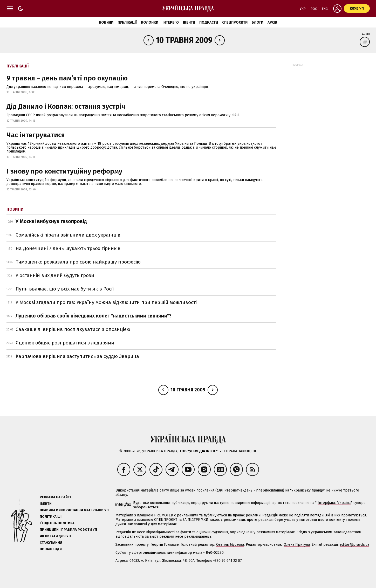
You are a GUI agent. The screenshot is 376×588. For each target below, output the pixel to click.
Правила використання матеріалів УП (74, 510)
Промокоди (51, 549)
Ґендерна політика (57, 523)
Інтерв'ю (171, 22)
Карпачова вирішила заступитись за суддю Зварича (77, 356)
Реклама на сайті (55, 497)
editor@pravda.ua (354, 545)
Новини (106, 22)
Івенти (189, 22)
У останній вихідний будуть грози (55, 275)
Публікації (127, 22)
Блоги (258, 22)
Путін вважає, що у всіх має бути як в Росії (65, 289)
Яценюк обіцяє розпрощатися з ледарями (65, 343)
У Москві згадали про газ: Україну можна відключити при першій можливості (106, 302)
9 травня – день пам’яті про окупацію (67, 78)
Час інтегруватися (36, 135)
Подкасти (209, 22)
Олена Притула (297, 545)
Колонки (150, 22)
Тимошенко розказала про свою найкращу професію (78, 262)
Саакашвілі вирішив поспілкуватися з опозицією (73, 329)
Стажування (51, 542)
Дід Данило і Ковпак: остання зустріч (66, 106)
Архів (272, 22)
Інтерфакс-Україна (334, 503)
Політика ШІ (51, 517)
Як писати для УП (55, 536)
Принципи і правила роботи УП (68, 530)
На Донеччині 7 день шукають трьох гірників (68, 248)
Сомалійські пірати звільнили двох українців (68, 235)
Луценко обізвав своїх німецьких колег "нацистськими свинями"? (94, 316)
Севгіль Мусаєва (230, 545)
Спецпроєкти (235, 22)
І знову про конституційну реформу (64, 171)
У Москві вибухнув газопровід (51, 221)
